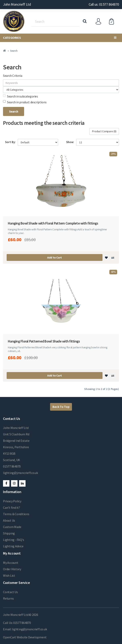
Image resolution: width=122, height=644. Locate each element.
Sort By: (10, 142)
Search (14, 51)
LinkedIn (22, 483)
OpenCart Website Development (25, 637)
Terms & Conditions (16, 514)
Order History (12, 569)
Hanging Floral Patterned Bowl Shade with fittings (44, 341)
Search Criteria (13, 76)
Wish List (9, 575)
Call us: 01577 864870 (104, 4)
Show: (70, 142)
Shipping (9, 533)
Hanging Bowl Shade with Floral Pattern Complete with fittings (53, 223)
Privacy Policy (12, 501)
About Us (9, 520)
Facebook (6, 483)
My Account (11, 563)
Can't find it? (12, 508)
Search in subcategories (21, 96)
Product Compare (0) (104, 131)
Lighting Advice (13, 546)
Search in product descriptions (25, 102)
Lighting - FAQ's (14, 540)
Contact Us (10, 592)
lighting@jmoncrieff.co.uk (21, 473)
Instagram (14, 483)
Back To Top (61, 407)
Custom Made (12, 527)
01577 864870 (12, 466)
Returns (8, 598)
